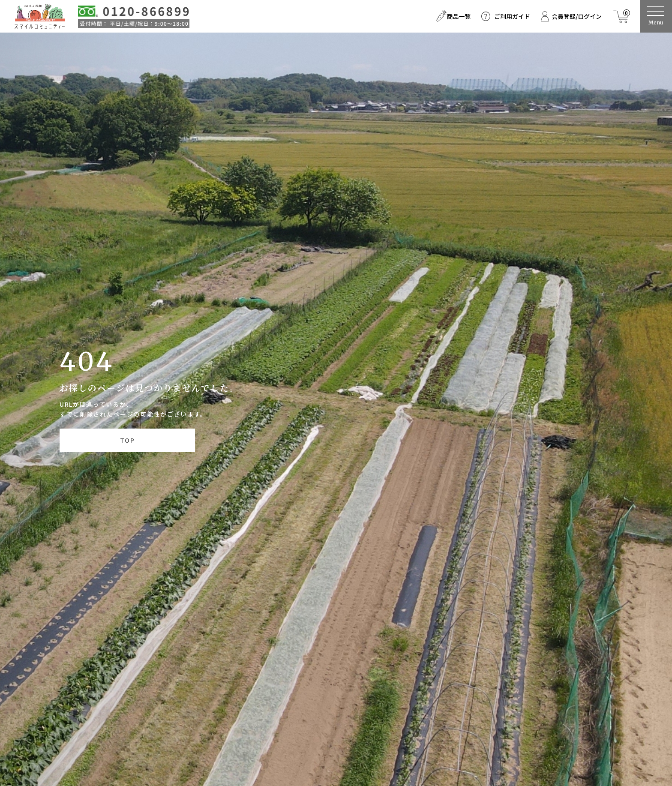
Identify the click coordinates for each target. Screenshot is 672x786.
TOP (127, 440)
